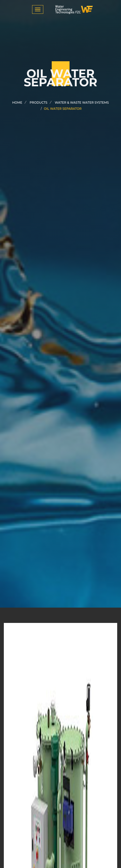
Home (17, 103)
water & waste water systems (82, 103)
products (38, 103)
